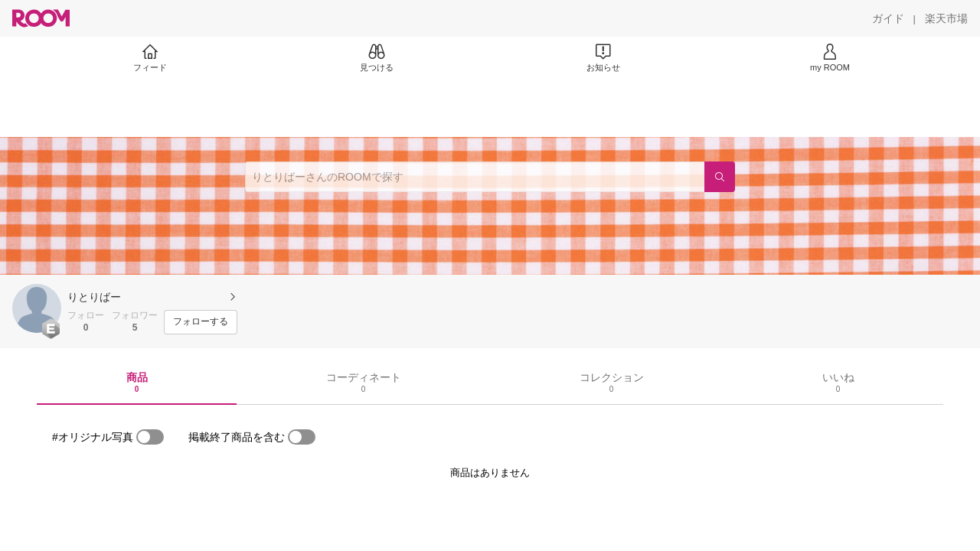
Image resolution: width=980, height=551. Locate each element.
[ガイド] (888, 18)
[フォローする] (201, 322)
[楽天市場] (946, 18)
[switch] (150, 437)
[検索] (720, 177)
